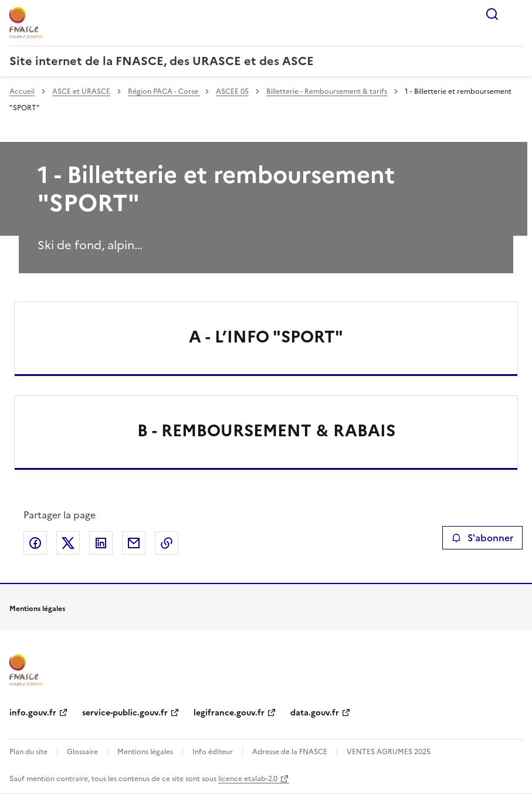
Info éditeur (213, 752)
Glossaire (82, 752)
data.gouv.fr (315, 713)
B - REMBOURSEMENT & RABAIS (266, 430)
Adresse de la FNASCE (290, 752)
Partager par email (134, 543)
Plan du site (28, 752)
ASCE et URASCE (81, 91)
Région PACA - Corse (164, 91)
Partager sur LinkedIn (101, 543)
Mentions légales (145, 752)
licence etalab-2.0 (248, 779)
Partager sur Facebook (35, 543)
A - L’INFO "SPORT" (266, 337)
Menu (516, 14)
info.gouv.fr (33, 713)
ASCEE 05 (232, 91)
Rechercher (492, 14)
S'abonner (482, 538)
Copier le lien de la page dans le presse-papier (167, 543)
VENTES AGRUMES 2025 (389, 752)
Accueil (22, 91)
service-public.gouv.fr (125, 713)
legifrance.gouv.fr (229, 713)
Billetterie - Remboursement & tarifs (327, 91)
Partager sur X (68, 543)
